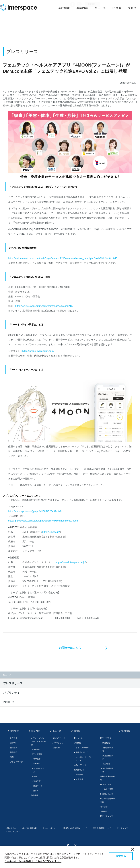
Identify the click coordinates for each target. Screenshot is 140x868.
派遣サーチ (38, 786)
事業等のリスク (82, 752)
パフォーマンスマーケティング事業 (38, 741)
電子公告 (104, 807)
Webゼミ (37, 749)
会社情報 (64, 8)
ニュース (100, 8)
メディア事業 (37, 754)
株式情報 (79, 775)
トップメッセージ (83, 748)
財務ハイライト (80, 765)
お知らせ (9, 702)
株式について (79, 770)
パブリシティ (11, 693)
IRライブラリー (107, 738)
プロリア (37, 781)
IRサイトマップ (107, 816)
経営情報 (77, 743)
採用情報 (126, 731)
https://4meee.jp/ (51, 532)
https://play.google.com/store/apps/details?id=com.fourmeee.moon (43, 521)
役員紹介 (14, 752)
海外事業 (35, 795)
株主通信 (106, 764)
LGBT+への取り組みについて (75, 828)
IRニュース (78, 738)
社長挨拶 (14, 738)
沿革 (12, 757)
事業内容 (82, 8)
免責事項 (104, 811)
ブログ (132, 8)
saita (35, 776)
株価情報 (79, 779)
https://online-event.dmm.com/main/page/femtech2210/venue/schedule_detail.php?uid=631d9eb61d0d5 (63, 258)
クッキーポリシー (50, 828)
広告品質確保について (102, 828)
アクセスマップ (16, 762)
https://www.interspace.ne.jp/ (71, 562)
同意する (121, 856)
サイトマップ (122, 828)
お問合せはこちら (70, 648)
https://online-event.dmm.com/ (38, 351)
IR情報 (117, 8)
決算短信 (106, 743)
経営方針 (14, 743)
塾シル (36, 791)
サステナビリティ (13, 831)
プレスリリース (13, 683)
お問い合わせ (11, 828)
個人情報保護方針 (30, 828)
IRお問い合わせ (107, 794)
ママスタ (37, 759)
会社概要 (14, 748)
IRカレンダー (106, 784)
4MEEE (36, 764)
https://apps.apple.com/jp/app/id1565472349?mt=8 (35, 511)
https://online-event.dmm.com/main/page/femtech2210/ (44, 306)
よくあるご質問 (107, 789)
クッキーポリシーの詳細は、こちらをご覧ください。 (33, 861)
